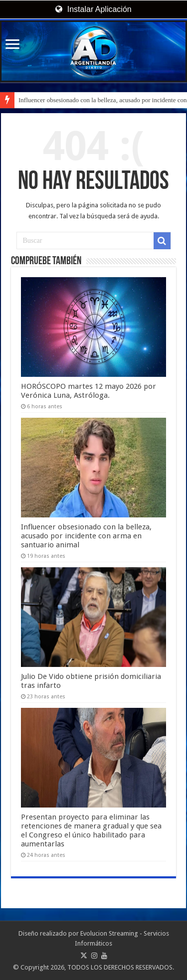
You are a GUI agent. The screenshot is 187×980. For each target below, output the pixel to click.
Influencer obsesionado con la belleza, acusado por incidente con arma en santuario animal (86, 536)
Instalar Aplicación (93, 9)
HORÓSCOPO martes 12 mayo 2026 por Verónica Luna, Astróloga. (89, 391)
